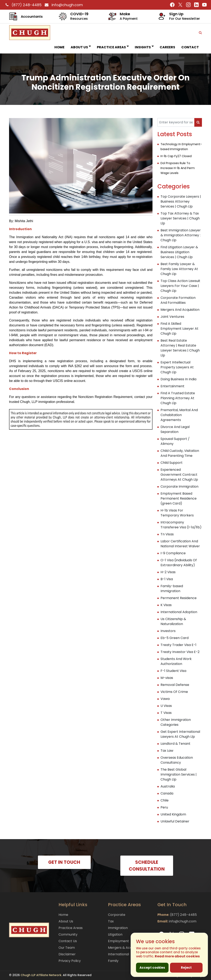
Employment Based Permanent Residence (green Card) (179, 498)
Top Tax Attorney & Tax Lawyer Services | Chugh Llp (180, 218)
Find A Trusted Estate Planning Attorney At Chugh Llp (178, 398)
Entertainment (172, 386)
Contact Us (68, 941)
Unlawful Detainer (175, 821)
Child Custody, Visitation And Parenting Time (180, 453)
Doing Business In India (178, 379)
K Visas (166, 605)
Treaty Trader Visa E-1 (178, 645)
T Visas (166, 713)
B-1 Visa (167, 579)
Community (68, 934)
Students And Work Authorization (176, 661)
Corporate (117, 915)
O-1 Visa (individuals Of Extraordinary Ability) (179, 563)
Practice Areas (113, 47)
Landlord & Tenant (175, 744)
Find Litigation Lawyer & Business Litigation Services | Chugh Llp (179, 252)
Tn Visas (167, 534)
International (118, 954)
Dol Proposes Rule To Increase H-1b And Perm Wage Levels (178, 168)
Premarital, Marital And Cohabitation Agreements (179, 415)
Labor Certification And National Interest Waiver (180, 544)
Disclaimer (67, 954)
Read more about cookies (177, 956)
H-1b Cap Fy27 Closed (176, 156)
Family (113, 961)
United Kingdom (173, 814)
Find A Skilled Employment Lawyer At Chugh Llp (179, 329)
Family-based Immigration (172, 589)
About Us (81, 47)
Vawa (165, 699)
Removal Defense (175, 685)
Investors (168, 631)
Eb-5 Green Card (175, 638)
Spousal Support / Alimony (175, 441)
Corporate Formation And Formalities (178, 300)
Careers (167, 47)
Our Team (67, 948)
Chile (165, 800)
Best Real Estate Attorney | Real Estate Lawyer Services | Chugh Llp (180, 348)
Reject (186, 968)
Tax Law (167, 751)
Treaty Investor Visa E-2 (180, 652)
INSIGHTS (144, 47)
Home (59, 47)
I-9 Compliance (173, 553)
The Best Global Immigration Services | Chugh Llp (179, 774)
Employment (118, 941)
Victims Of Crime (174, 692)
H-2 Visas (168, 572)
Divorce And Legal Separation (175, 429)
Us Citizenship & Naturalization (173, 621)
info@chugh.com (63, 5)
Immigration (118, 928)
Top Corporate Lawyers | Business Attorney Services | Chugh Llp (181, 201)
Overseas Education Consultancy (177, 760)
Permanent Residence (179, 598)
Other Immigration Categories (176, 722)
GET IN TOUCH (64, 862)
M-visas (167, 678)
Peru (164, 807)
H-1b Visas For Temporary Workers (177, 513)
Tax (111, 921)
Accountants (32, 17)
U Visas (166, 706)
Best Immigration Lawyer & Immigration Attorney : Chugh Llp (181, 235)
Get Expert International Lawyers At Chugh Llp (180, 734)
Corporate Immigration (179, 487)
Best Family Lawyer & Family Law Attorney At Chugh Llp (179, 269)
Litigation (115, 934)
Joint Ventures (172, 317)
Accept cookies (152, 968)
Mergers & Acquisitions (126, 948)
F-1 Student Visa (173, 671)
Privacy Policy (70, 961)
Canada (167, 793)
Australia (168, 786)
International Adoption (179, 612)
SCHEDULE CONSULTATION (147, 866)
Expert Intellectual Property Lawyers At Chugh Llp (177, 367)
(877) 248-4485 (23, 5)
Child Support (172, 463)
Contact (190, 47)
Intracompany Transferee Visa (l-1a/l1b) (181, 525)
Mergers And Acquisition (180, 310)
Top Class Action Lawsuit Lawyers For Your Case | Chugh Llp (180, 286)
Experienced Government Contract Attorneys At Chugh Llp (179, 475)
